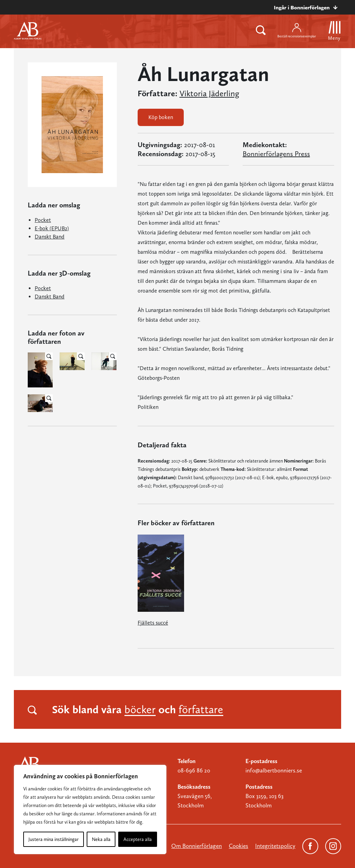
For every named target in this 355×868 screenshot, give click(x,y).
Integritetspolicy (275, 846)
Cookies (239, 846)
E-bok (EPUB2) (52, 228)
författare (201, 709)
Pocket (43, 220)
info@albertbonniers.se (274, 770)
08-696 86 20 (194, 770)
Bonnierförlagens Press (276, 154)
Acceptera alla (138, 839)
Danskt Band (50, 237)
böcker (140, 709)
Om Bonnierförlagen (197, 846)
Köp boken (161, 117)
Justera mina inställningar (54, 839)
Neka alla (101, 839)
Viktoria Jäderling (209, 93)
